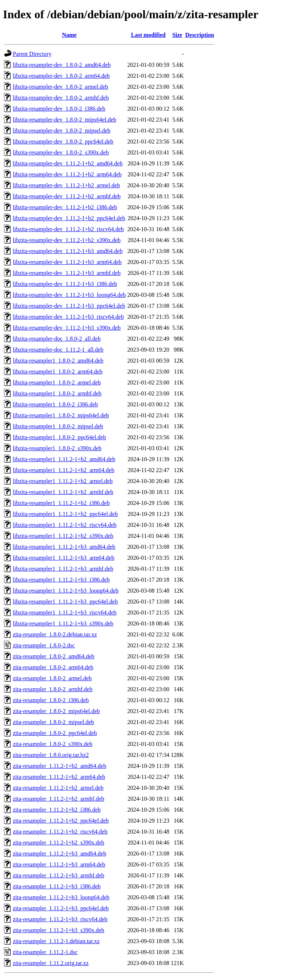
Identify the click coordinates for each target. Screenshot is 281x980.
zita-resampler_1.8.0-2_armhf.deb (53, 689)
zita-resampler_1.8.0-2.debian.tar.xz (55, 634)
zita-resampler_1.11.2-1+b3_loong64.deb (61, 897)
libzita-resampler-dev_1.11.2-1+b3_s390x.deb (67, 328)
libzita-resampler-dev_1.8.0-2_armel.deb (60, 87)
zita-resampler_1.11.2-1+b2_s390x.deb (59, 843)
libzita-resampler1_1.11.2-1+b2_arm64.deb (63, 470)
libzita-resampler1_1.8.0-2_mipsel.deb (58, 426)
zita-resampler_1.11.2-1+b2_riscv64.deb (60, 832)
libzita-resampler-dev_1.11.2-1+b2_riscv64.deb (68, 229)
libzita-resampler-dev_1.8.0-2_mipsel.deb (62, 131)
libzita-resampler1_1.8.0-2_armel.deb (57, 382)
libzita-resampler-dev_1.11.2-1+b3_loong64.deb (69, 295)
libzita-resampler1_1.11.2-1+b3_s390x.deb (63, 623)
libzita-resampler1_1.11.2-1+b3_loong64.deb (66, 591)
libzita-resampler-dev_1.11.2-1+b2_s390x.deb (67, 240)
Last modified (148, 35)
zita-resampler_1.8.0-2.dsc (44, 645)
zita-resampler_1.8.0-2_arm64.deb (53, 667)
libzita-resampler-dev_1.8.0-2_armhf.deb (61, 98)
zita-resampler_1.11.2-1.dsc (45, 952)
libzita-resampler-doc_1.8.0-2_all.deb (57, 339)
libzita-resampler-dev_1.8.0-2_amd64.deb (62, 65)
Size (177, 35)
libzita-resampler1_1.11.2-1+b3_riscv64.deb (65, 612)
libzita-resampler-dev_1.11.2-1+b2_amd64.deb (68, 163)
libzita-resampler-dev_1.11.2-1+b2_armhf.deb (67, 196)
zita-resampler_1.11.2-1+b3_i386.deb (57, 886)
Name (69, 35)
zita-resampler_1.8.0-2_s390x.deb (53, 744)
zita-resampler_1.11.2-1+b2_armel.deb (58, 788)
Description (199, 35)
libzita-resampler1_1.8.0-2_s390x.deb (57, 448)
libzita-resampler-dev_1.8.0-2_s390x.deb (61, 152)
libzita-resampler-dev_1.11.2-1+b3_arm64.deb (67, 262)
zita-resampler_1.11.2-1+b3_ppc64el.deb (61, 908)
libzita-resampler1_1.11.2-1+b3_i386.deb (61, 580)
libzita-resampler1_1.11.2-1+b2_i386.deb (61, 503)
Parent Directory (32, 54)
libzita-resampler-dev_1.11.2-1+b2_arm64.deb (67, 174)
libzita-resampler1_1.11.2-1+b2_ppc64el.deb (65, 514)
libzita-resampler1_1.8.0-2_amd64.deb (58, 361)
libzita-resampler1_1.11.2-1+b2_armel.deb (63, 481)
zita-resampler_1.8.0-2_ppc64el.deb (55, 733)
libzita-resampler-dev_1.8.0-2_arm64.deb (61, 76)
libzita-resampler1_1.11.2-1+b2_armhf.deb (63, 492)
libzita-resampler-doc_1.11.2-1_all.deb (58, 350)
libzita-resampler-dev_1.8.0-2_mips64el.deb (65, 120)
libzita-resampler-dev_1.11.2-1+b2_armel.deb (66, 185)
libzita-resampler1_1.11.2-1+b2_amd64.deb (64, 459)
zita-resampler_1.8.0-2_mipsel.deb (53, 722)
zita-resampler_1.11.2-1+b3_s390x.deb (59, 930)
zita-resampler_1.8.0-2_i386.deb (51, 700)
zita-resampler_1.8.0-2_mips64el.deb (56, 711)
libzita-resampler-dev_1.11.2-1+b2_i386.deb (65, 207)
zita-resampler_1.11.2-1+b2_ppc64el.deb (61, 821)
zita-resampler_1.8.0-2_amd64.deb (53, 656)
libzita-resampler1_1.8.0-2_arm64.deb (58, 372)
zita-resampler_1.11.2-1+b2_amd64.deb (59, 766)
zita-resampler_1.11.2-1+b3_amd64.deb (59, 853)
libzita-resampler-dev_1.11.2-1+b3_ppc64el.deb (69, 306)
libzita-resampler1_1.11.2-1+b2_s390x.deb (63, 536)
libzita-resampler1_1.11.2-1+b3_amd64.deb (64, 547)
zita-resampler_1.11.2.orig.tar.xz (51, 963)
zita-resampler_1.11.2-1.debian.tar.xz (56, 941)
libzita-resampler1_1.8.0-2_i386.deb (55, 404)
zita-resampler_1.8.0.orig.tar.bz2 (51, 755)
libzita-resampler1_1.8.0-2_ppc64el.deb (59, 437)
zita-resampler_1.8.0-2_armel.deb (52, 678)
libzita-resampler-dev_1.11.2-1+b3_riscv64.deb (68, 317)
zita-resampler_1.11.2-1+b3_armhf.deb (59, 875)
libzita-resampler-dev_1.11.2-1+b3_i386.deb (65, 284)
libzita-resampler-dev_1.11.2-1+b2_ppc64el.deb (69, 218)
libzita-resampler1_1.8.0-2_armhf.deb (57, 393)
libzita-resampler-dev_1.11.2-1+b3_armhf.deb (67, 273)
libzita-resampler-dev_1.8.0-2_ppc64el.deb (63, 141)
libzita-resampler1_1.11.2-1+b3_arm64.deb (63, 558)
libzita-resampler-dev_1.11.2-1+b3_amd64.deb (68, 251)
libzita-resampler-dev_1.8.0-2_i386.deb (59, 109)
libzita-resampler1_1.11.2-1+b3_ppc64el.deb (65, 602)
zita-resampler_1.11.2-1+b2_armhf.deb (59, 799)
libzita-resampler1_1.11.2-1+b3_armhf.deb (63, 569)
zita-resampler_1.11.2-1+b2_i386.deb (57, 810)
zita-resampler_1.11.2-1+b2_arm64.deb (59, 777)
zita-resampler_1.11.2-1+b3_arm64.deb (59, 864)
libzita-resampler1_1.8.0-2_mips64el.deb (61, 415)
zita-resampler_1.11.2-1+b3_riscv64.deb (60, 919)
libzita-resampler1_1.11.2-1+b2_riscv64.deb (65, 525)
